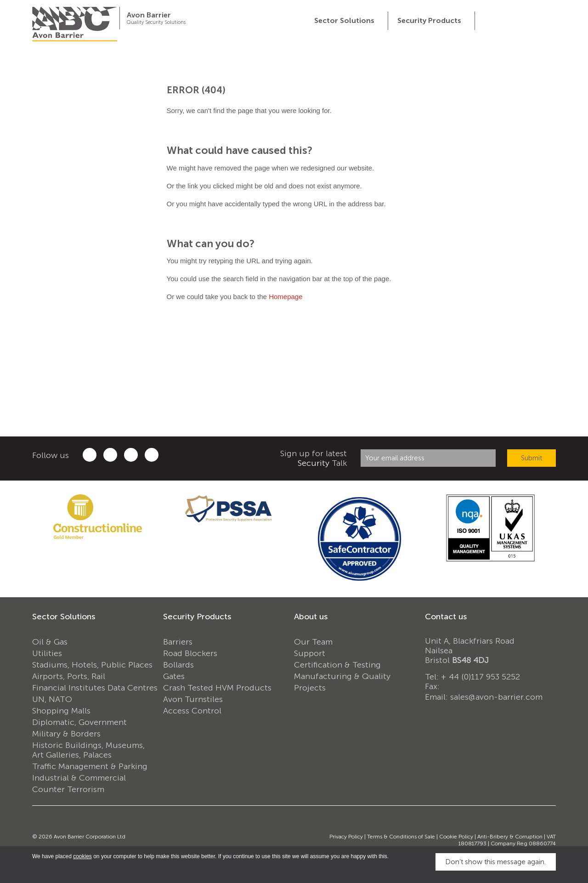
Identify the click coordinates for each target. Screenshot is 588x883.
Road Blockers (190, 653)
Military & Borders (66, 734)
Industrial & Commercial (79, 778)
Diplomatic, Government (79, 722)
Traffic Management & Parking (90, 766)
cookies (82, 856)
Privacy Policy (346, 837)
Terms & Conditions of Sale (401, 837)
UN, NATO (52, 699)
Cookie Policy (456, 837)
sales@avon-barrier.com (496, 697)
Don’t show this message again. (495, 862)
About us (311, 617)
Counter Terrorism (68, 789)
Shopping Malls (61, 711)
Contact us (446, 617)
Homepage (286, 297)
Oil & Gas (50, 642)
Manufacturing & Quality (342, 676)
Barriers (178, 642)
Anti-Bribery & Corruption (510, 837)
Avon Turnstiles (193, 699)
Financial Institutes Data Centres (95, 688)
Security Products (197, 617)
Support (310, 653)
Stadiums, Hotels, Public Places (92, 665)
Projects (310, 688)
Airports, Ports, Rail (69, 676)
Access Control (192, 711)
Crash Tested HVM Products (217, 688)
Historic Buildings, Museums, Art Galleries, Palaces (88, 750)
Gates (174, 676)
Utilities (47, 653)
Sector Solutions (64, 617)
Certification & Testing (337, 665)
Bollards (178, 665)
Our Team (313, 642)
